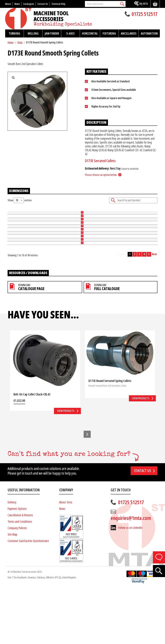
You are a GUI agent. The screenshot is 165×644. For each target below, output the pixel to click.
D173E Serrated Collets (100, 161)
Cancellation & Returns (20, 571)
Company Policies (17, 584)
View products (66, 467)
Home (11, 42)
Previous (122, 310)
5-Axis (70, 33)
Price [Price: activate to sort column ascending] (105, 211)
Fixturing (109, 33)
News (62, 565)
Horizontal (90, 33)
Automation (149, 33)
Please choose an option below (101, 175)
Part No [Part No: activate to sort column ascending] (12, 211)
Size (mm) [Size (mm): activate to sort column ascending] (63, 211)
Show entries (20, 200)
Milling (33, 33)
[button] (87, 490)
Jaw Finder (52, 33)
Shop (20, 42)
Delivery (12, 558)
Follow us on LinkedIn (130, 584)
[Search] (122, 4)
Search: (133, 200)
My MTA (144, 4)
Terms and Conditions (20, 578)
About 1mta (66, 558)
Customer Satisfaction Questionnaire (28, 597)
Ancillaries (129, 33)
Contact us (142, 527)
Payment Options (17, 565)
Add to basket (147, 218)
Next (154, 310)
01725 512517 (145, 14)
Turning (14, 33)
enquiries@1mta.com (131, 574)
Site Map (12, 591)
